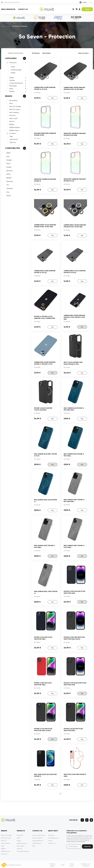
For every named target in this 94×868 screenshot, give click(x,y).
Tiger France (13, 139)
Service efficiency (38, 839)
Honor (8, 163)
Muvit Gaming (14, 112)
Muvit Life (12, 115)
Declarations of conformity (86, 863)
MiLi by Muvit (13, 100)
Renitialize (46, 53)
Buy (52, 98)
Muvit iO (12, 121)
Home (3, 26)
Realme (9, 177)
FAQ (34, 844)
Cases (13, 67)
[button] (4, 865)
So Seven (12, 133)
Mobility (12, 91)
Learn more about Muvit (10, 2)
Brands (8, 96)
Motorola (9, 170)
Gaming (12, 80)
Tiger (11, 136)
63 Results (36, 53)
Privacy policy (72, 863)
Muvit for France (6, 836)
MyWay (11, 124)
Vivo (8, 192)
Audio (11, 88)
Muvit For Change (15, 106)
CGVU (63, 863)
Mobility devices (22, 842)
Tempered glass (16, 70)
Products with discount (15, 53)
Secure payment (38, 836)
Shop (87, 9)
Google (9, 160)
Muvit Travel (13, 118)
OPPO (8, 174)
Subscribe (87, 845)
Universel (9, 188)
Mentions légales (53, 863)
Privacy (50, 839)
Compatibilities (12, 148)
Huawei (9, 167)
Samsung (9, 181)
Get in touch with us (39, 834)
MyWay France (14, 130)
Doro (8, 156)
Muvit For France (14, 109)
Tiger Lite (12, 142)
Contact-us (23, 9)
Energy (11, 77)
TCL (7, 185)
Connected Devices (16, 83)
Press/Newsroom (8, 9)
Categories (11, 58)
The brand (51, 834)
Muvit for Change (6, 834)
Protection (13, 62)
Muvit (11, 103)
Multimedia (13, 86)
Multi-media (21, 844)
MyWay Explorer (14, 127)
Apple (8, 153)
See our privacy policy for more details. (78, 839)
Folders (13, 73)
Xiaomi (8, 195)
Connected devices (23, 850)
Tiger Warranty (37, 842)
